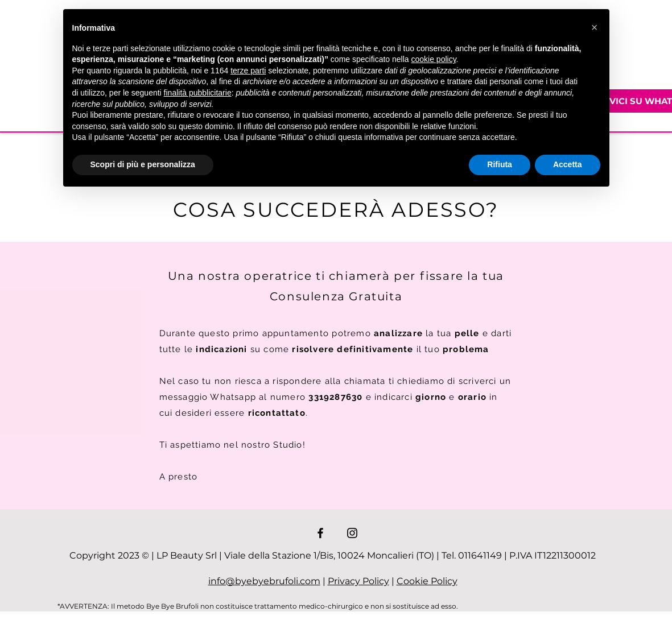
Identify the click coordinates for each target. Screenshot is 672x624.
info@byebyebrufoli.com (264, 581)
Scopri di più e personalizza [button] (143, 164)
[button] (595, 27)
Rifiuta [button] (500, 164)
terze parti (248, 71)
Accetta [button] (568, 164)
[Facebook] (320, 533)
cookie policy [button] (433, 59)
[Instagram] (352, 533)
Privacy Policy (358, 581)
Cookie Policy (427, 581)
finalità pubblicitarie (198, 93)
